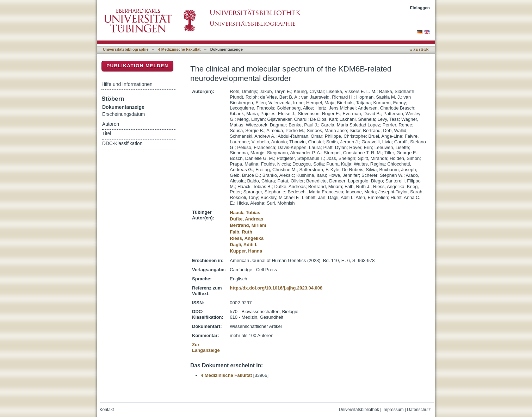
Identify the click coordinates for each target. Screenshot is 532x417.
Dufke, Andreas (246, 219)
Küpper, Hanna (246, 251)
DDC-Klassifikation (122, 144)
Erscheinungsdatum (123, 114)
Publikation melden (137, 66)
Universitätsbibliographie (126, 49)
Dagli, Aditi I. (243, 245)
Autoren (111, 124)
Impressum (393, 410)
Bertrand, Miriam (248, 225)
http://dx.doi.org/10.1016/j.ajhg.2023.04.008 (276, 288)
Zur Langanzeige (206, 347)
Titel (107, 134)
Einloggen (420, 8)
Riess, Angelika (247, 238)
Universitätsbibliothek (359, 410)
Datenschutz (419, 410)
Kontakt (107, 410)
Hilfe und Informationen (127, 84)
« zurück (419, 49)
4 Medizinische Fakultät (179, 49)
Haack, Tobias (245, 213)
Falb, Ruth (241, 232)
